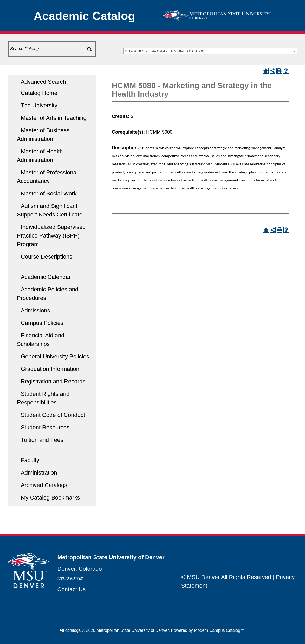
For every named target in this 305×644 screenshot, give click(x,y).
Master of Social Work (49, 193)
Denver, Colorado (80, 569)
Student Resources (45, 427)
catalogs (73, 630)
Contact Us (72, 589)
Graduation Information (50, 369)
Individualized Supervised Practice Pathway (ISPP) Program (51, 236)
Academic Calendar (46, 277)
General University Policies (55, 356)
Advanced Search (43, 82)
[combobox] (210, 51)
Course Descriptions (47, 257)
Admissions (35, 310)
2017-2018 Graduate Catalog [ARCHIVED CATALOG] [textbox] (165, 51)
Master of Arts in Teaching (54, 118)
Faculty (30, 460)
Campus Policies (42, 323)
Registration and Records (53, 381)
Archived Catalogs (44, 485)
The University (39, 105)
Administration (39, 473)
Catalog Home (39, 93)
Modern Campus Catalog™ (219, 630)
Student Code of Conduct (53, 415)
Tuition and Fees (42, 440)
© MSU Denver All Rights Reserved (226, 577)
